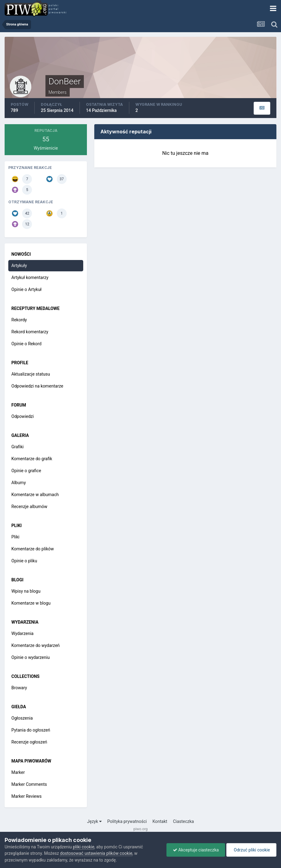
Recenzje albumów (29, 507)
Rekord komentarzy (30, 332)
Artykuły (19, 266)
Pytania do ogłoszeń (31, 730)
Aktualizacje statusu (31, 374)
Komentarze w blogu (31, 603)
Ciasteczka (183, 821)
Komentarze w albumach (35, 495)
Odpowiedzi (23, 416)
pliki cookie (84, 847)
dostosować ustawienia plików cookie (96, 853)
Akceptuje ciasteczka (196, 850)
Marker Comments (29, 784)
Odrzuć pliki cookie (251, 850)
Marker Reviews (27, 796)
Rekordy (19, 320)
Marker (18, 772)
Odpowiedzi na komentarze (37, 386)
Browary (19, 688)
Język (94, 821)
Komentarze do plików (33, 549)
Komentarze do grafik (32, 459)
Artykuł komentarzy (30, 277)
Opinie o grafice (26, 471)
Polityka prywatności (127, 821)
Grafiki (18, 447)
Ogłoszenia (22, 718)
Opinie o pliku (24, 561)
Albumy (19, 483)
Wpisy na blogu (26, 591)
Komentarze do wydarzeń (35, 645)
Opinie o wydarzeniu (31, 657)
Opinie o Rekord (26, 344)
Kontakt (160, 821)
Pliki (15, 537)
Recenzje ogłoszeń (29, 742)
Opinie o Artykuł (26, 289)
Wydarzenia (22, 633)
